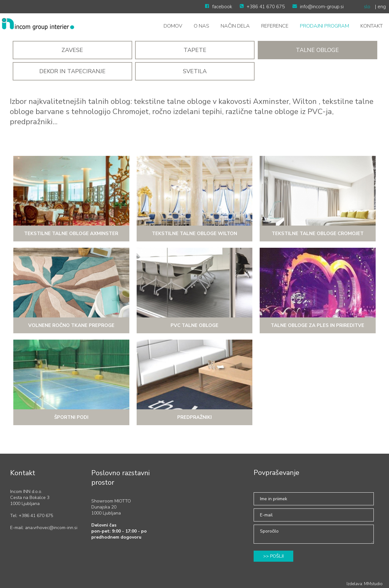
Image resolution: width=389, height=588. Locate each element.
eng (382, 7)
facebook (218, 7)
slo (367, 7)
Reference (275, 26)
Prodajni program (324, 26)
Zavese (72, 50)
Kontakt (372, 26)
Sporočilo (314, 534)
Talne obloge (317, 50)
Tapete (195, 50)
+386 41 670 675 (262, 7)
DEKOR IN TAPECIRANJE (72, 71)
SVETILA (195, 71)
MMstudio (373, 584)
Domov (173, 26)
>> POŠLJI (273, 556)
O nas (201, 26)
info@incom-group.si (318, 7)
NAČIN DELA (235, 26)
